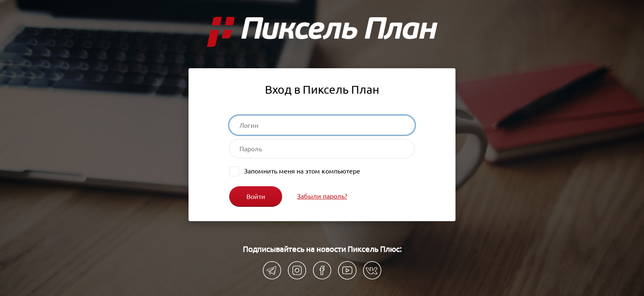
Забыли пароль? (322, 196)
